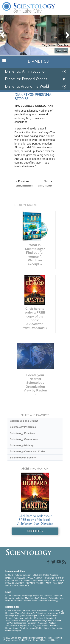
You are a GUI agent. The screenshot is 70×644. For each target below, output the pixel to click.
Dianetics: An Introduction (26, 71)
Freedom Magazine (42, 620)
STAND (56, 620)
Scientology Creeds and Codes (28, 451)
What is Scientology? (24, 613)
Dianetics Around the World (27, 86)
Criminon (32, 623)
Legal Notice (52, 640)
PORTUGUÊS (23, 586)
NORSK (47, 581)
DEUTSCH (28, 581)
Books (44, 598)
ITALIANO (10, 586)
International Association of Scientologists (31, 619)
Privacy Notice (10, 640)
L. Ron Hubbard (13, 596)
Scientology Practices (22, 433)
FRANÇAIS (20, 578)
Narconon (43, 623)
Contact (26, 601)
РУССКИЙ (49, 578)
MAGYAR (37, 581)
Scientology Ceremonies (24, 439)
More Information (13, 601)
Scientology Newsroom (46, 613)
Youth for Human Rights (31, 628)
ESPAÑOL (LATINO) (15, 583)
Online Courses (56, 598)
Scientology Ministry (22, 445)
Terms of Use (39, 640)
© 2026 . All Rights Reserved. (33, 638)
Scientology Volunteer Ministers (28, 618)
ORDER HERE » (35, 531)
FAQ (37, 598)
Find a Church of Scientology (45, 601)
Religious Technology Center (29, 616)
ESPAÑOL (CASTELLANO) (38, 583)
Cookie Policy (25, 640)
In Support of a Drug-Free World (32, 626)
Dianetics (26, 611)
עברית (30, 578)
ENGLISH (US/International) (18, 575)
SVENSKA (58, 581)
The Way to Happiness (16, 623)
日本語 (39, 578)
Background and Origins (24, 421)
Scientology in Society (23, 458)
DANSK (9, 578)
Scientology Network (41, 611)
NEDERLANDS (14, 581)
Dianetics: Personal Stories (26, 79)
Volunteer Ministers (25, 598)
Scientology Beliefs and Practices (37, 596)
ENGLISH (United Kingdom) (46, 575)
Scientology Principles (23, 427)
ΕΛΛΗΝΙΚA (58, 583)
